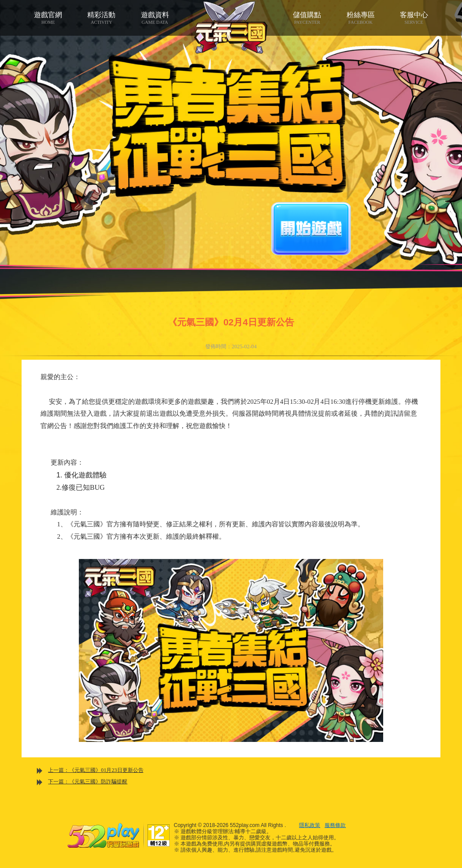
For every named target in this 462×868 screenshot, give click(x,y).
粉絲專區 (360, 18)
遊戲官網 (48, 18)
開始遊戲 (311, 229)
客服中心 (414, 18)
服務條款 (335, 825)
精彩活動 (102, 18)
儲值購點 (307, 18)
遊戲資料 (155, 18)
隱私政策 (310, 825)
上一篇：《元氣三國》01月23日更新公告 (96, 770)
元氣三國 (231, 28)
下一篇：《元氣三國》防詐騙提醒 (88, 782)
